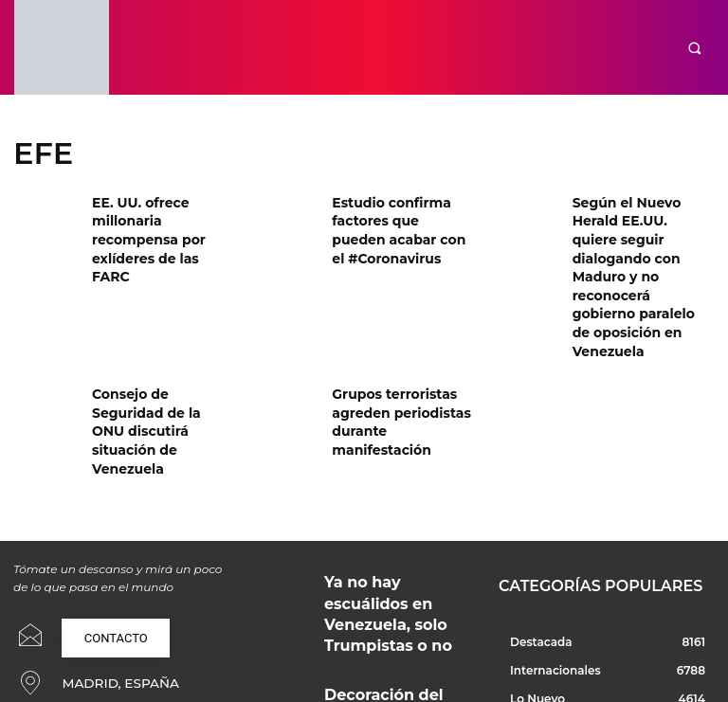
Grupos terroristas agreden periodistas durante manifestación (400, 338)
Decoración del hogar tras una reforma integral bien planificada (398, 549)
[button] (694, 48)
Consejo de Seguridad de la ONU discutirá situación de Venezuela (161, 338)
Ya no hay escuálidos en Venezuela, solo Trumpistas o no (395, 482)
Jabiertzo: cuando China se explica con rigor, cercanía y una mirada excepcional (392, 616)
